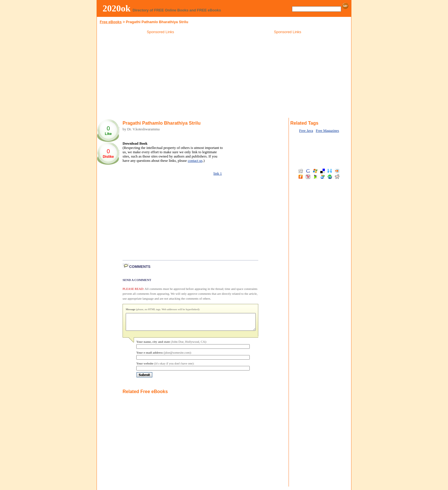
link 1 (218, 174)
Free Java (306, 131)
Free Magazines (327, 131)
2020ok (117, 8)
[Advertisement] (161, 77)
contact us (195, 161)
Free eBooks (111, 22)
